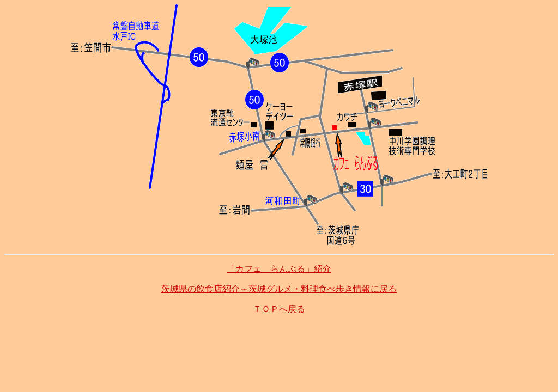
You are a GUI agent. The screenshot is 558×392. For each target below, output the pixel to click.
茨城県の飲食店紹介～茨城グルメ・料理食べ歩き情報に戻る (279, 289)
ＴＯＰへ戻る (279, 309)
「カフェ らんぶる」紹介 (279, 269)
